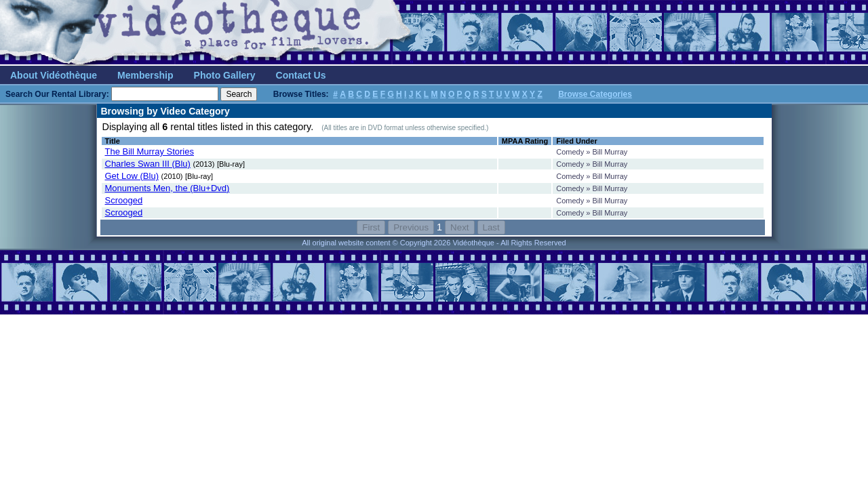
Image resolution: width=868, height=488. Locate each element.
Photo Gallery (225, 75)
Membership (145, 75)
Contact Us (301, 75)
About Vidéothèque (54, 75)
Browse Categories (595, 94)
